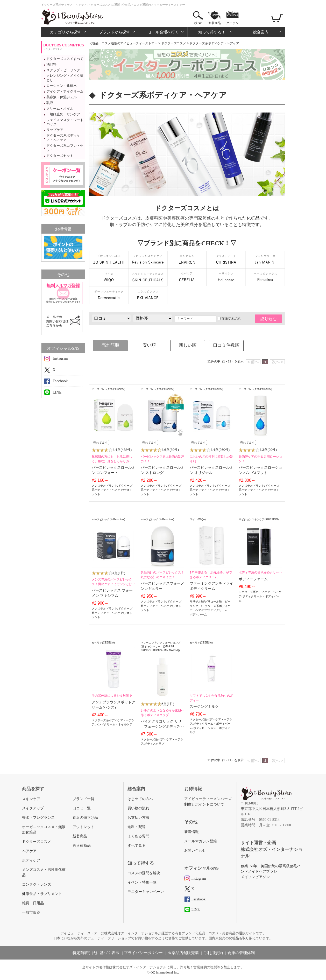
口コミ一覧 (82, 808)
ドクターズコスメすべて (65, 59)
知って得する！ (212, 32)
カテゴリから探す (66, 32)
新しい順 (188, 345)
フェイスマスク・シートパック (65, 122)
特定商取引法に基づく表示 (96, 953)
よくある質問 (138, 836)
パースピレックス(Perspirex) (108, 389)
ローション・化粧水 (62, 86)
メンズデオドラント (105, 486)
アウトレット (83, 827)
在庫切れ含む (229, 318)
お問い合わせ (195, 850)
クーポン (232, 23)
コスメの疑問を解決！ (146, 873)
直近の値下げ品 (85, 818)
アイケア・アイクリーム (65, 91)
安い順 (149, 345)
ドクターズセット (60, 156)
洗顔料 (51, 64)
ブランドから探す (115, 32)
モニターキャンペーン (146, 892)
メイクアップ (33, 808)
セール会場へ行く (163, 32)
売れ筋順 (110, 345)
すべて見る (137, 846)
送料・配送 (137, 827)
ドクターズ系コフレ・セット (65, 148)
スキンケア (31, 799)
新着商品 (215, 23)
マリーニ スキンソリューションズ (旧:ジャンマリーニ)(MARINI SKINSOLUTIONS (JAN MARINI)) (161, 646)
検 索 (198, 23)
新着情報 (192, 832)
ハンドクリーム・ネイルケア (114, 724)
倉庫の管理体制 (241, 953)
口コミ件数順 (226, 345)
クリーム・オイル (60, 108)
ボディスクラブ (154, 744)
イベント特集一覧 (142, 882)
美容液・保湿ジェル (62, 97)
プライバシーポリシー (143, 953)
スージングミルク (204, 707)
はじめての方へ (140, 799)
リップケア (55, 130)
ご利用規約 (213, 953)
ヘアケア (29, 851)
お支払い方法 (138, 818)
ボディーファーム (253, 579)
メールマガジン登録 (201, 841)
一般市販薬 (31, 912)
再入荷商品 (82, 846)
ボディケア (31, 860)
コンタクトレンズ (37, 884)
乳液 (50, 103)
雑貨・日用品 (33, 903)
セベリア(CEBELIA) (103, 643)
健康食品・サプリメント (42, 894)
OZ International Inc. (165, 972)
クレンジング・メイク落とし (65, 78)
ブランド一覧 (83, 799)
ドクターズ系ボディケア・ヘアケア (63, 138)
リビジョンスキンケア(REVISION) (259, 519)
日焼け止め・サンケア (63, 114)
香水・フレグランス (38, 818)
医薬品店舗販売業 (183, 953)
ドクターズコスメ (174, 43)
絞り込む (268, 319)
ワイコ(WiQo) (198, 519)
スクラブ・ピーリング (63, 70)
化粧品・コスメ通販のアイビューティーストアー (123, 43)
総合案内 (261, 32)
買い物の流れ (138, 808)
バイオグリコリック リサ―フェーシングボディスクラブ (162, 727)
